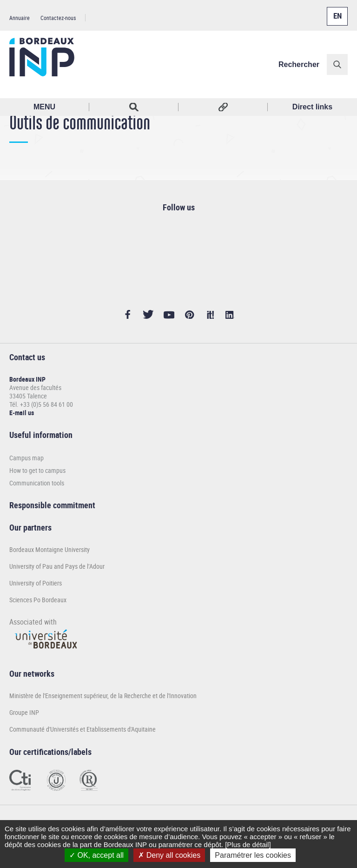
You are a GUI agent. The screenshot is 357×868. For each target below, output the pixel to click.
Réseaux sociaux (223, 107)
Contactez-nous (58, 18)
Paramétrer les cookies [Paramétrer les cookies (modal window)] (253, 855)
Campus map (26, 458)
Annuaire (20, 18)
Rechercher (299, 64)
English (335, 11)
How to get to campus (37, 470)
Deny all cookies (169, 855)
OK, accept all (96, 855)
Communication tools (37, 483)
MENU (44, 107)
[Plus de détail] (248, 844)
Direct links (312, 107)
